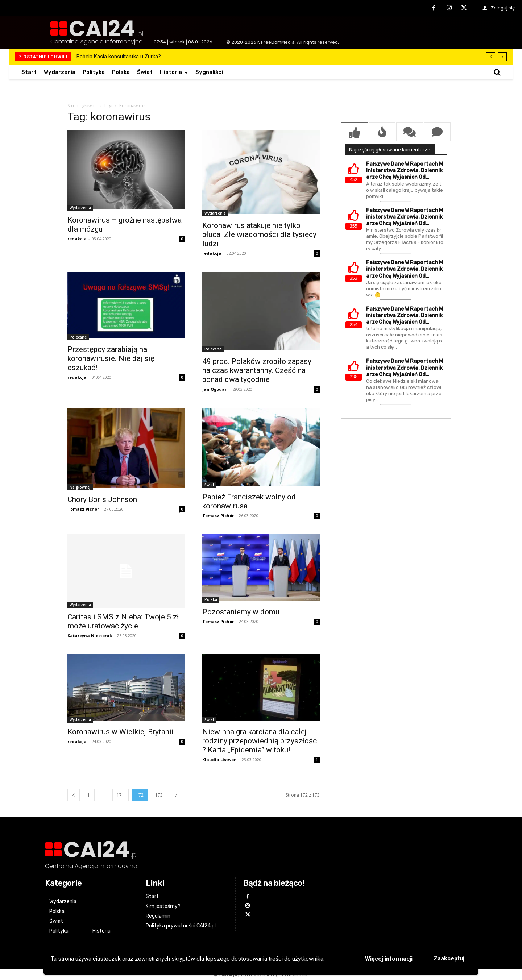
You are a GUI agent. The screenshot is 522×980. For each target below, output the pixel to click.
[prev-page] (74, 795)
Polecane (78, 337)
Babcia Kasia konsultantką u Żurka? (119, 57)
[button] (497, 72)
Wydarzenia (80, 208)
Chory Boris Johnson (102, 499)
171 (121, 795)
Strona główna (82, 106)
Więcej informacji (389, 959)
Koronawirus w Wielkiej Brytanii (121, 732)
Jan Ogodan (215, 389)
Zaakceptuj (449, 958)
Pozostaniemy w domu (241, 612)
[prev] (491, 57)
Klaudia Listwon (219, 759)
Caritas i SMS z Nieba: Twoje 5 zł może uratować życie (123, 621)
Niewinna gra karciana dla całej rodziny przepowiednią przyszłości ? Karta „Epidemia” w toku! (261, 741)
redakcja (77, 239)
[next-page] (176, 795)
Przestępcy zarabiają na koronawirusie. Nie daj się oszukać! (111, 358)
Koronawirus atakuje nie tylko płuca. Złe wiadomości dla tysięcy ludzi (259, 234)
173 (159, 795)
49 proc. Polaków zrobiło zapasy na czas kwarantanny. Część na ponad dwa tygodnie (257, 370)
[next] (502, 57)
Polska (211, 599)
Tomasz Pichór (83, 509)
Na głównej (80, 487)
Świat (209, 485)
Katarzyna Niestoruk (90, 636)
